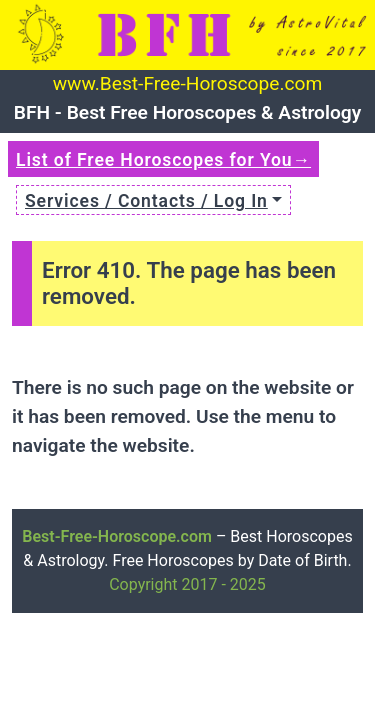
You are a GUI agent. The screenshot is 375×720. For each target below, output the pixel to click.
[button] (153, 200)
